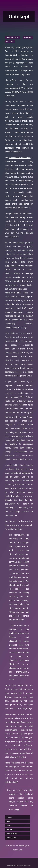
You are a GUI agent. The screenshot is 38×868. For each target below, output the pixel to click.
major (8, 113)
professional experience (20, 158)
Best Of (9, 829)
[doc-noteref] (27, 417)
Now (8, 825)
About (9, 821)
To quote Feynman (13, 529)
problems (15, 113)
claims (8, 389)
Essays (9, 817)
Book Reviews (12, 834)
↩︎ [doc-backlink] (18, 809)
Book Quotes (11, 838)
